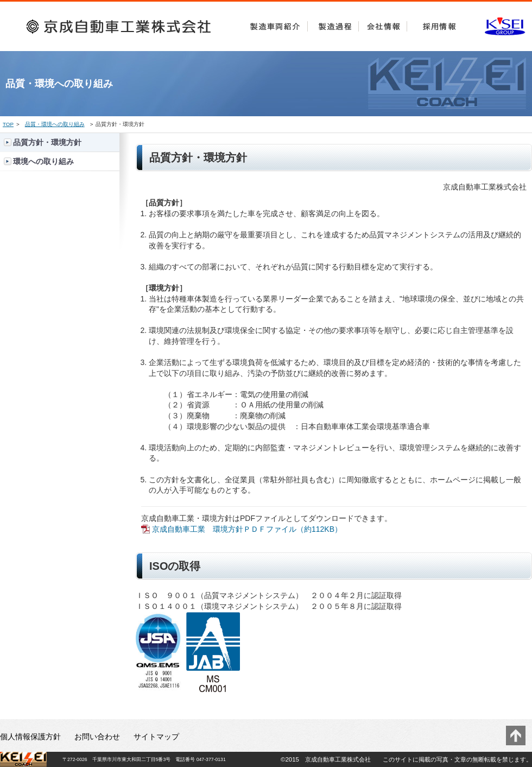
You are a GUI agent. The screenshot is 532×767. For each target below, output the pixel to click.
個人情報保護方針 (30, 737)
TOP (8, 124)
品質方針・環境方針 (47, 142)
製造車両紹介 (275, 24)
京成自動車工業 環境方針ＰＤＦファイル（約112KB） (247, 529)
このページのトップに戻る (516, 735)
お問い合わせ (97, 737)
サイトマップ (156, 737)
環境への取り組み (43, 161)
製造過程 (333, 24)
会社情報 (383, 24)
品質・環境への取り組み (55, 124)
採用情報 (439, 24)
